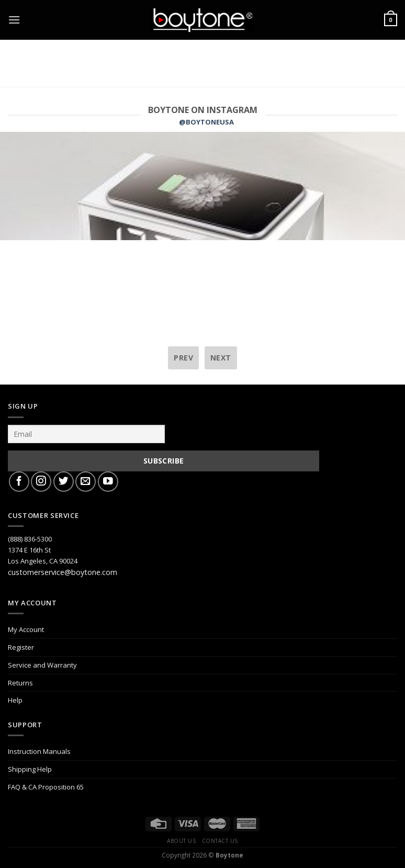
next (221, 358)
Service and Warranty (42, 665)
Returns (20, 683)
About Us (181, 841)
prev (183, 358)
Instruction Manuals (39, 751)
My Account (26, 629)
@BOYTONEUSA (206, 122)
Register (21, 647)
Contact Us (220, 841)
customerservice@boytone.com (63, 572)
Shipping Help (30, 769)
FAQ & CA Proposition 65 (46, 787)
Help (15, 700)
